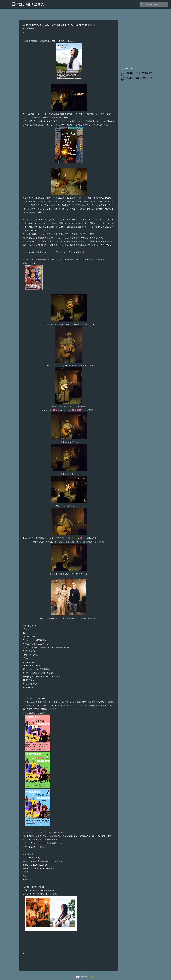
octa (30, 861)
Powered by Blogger (85, 977)
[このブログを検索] (156, 4)
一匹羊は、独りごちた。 (28, 4)
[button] (24, 33)
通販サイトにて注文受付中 (66, 538)
